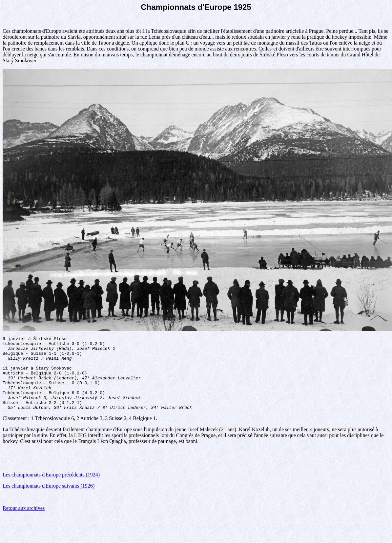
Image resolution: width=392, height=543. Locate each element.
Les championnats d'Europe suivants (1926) (49, 501)
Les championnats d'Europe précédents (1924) (51, 489)
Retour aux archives (24, 523)
